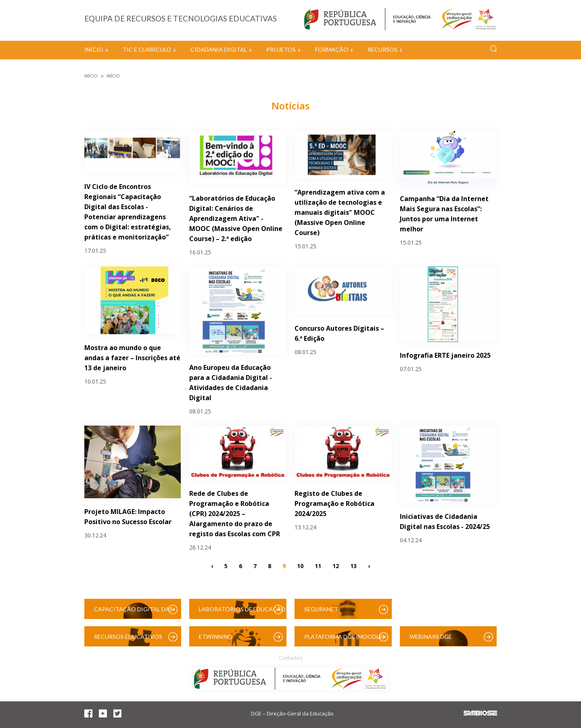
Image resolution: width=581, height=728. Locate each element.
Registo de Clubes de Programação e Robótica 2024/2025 (334, 504)
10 (300, 566)
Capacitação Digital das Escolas (133, 612)
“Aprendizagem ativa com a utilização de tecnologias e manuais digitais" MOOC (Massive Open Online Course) (340, 212)
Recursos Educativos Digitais (128, 640)
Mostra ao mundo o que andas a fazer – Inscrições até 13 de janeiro (132, 358)
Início (94, 49)
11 (318, 566)
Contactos (290, 658)
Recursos (382, 49)
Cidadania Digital (219, 49)
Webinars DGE (431, 637)
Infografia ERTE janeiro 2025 (445, 355)
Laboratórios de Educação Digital (242, 612)
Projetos (281, 49)
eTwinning (216, 637)
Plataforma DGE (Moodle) (344, 637)
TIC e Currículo (147, 49)
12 (336, 566)
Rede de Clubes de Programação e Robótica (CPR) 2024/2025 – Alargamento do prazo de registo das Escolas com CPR (235, 514)
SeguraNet (321, 609)
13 (353, 566)
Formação (332, 49)
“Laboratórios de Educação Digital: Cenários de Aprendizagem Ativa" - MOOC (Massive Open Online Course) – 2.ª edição (236, 218)
